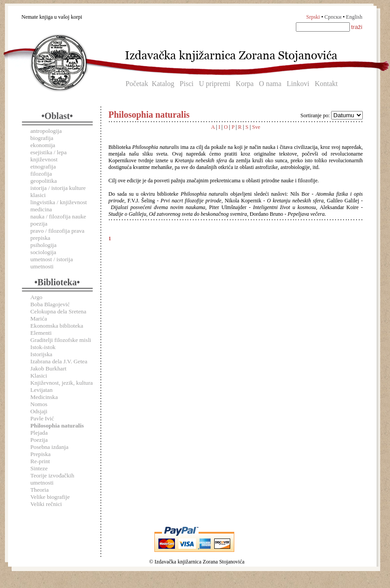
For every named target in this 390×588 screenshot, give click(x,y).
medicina (41, 209)
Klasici (39, 376)
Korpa (245, 84)
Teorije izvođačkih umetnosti (52, 479)
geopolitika (44, 181)
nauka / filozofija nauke (58, 216)
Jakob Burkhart (48, 368)
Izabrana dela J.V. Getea (59, 361)
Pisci (187, 84)
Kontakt (326, 84)
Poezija (39, 440)
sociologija (43, 252)
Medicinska (44, 397)
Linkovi (298, 84)
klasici (38, 195)
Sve (256, 127)
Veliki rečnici (46, 504)
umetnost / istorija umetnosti (52, 263)
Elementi (41, 333)
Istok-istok (43, 347)
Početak (137, 84)
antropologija (46, 131)
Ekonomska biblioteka (57, 326)
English (354, 17)
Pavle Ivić (42, 418)
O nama (270, 84)
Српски (333, 17)
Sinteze (39, 468)
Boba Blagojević (50, 304)
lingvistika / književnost (59, 202)
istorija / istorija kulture (58, 188)
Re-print (40, 461)
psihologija (44, 245)
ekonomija (43, 145)
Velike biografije (50, 497)
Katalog (163, 84)
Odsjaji (39, 411)
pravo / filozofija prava (57, 231)
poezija (39, 224)
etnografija (43, 167)
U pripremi (215, 84)
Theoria (39, 490)
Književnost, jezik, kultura (62, 383)
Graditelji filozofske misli (61, 340)
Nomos (39, 404)
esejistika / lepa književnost (48, 156)
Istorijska (41, 354)
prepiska (40, 238)
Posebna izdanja (49, 447)
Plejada (39, 433)
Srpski (313, 17)
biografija (42, 138)
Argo (36, 297)
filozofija (41, 174)
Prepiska (40, 454)
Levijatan (41, 390)
